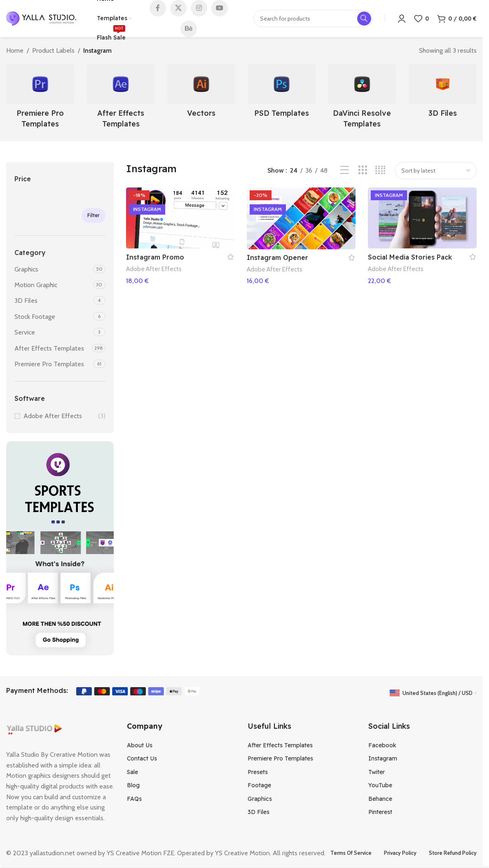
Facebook (382, 745)
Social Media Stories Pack (410, 257)
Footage (259, 785)
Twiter (377, 772)
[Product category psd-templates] (282, 94)
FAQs (134, 799)
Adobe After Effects (53, 416)
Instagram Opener (277, 257)
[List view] (345, 170)
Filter (94, 215)
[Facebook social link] (158, 8)
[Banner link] (60, 548)
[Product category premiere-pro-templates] (40, 99)
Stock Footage (35, 317)
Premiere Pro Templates (49, 364)
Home (15, 50)
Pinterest (380, 812)
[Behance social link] (189, 29)
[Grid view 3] (363, 170)
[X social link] (178, 8)
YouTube (380, 785)
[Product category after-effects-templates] (120, 99)
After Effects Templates (49, 348)
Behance (380, 799)
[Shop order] (436, 171)
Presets (258, 772)
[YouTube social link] (220, 8)
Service (25, 332)
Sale (132, 772)
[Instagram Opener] (301, 218)
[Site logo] (41, 18)
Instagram (383, 758)
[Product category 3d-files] (443, 94)
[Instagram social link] (199, 8)
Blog (133, 785)
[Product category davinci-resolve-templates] (362, 99)
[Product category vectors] (201, 94)
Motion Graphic (36, 285)
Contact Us (142, 758)
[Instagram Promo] (180, 218)
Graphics (26, 269)
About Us (140, 745)
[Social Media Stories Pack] (422, 218)
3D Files (26, 301)
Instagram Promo (155, 257)
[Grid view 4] (380, 170)
